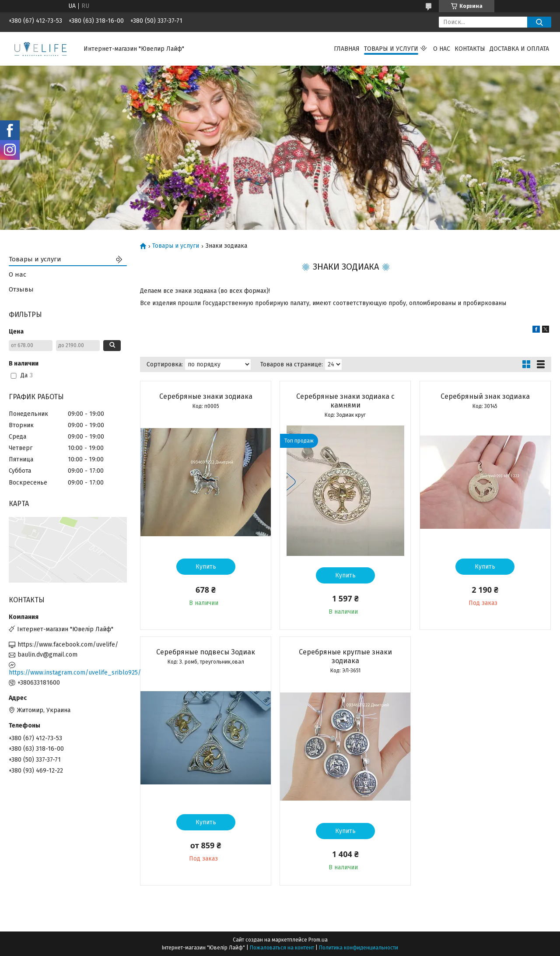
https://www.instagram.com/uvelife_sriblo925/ (68, 673)
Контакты (470, 49)
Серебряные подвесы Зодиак (206, 652)
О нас (442, 49)
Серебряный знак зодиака (485, 396)
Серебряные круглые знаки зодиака (345, 656)
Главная (347, 49)
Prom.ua (318, 940)
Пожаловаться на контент (282, 948)
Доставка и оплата (519, 49)
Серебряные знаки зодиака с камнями (345, 401)
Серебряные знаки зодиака (206, 396)
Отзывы (21, 289)
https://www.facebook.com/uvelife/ (68, 645)
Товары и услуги (391, 49)
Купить (206, 567)
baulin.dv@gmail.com (47, 655)
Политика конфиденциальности (359, 948)
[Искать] (539, 22)
